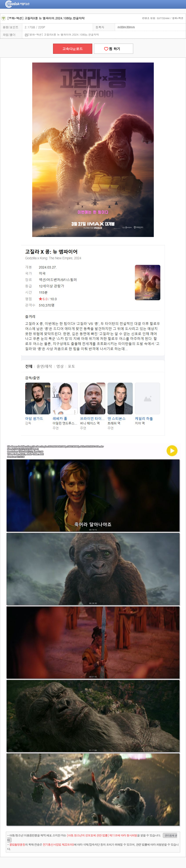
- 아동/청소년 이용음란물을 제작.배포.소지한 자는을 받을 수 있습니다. (92, 838)
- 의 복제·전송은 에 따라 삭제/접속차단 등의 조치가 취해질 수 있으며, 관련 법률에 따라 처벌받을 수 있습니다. (93, 847)
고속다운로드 (73, 49)
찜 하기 (113, 49)
